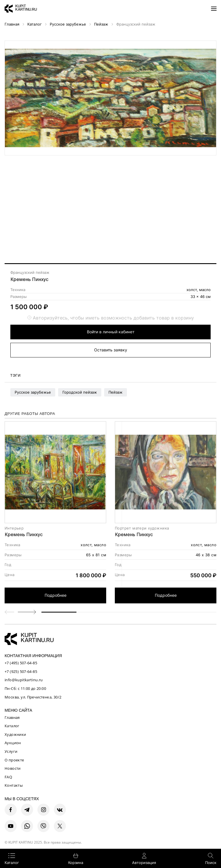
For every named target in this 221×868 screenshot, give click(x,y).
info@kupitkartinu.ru (24, 680)
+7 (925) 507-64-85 (21, 671)
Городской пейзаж (80, 392)
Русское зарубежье (33, 392)
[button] (27, 612)
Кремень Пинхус (29, 279)
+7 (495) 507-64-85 (21, 663)
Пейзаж (116, 392)
